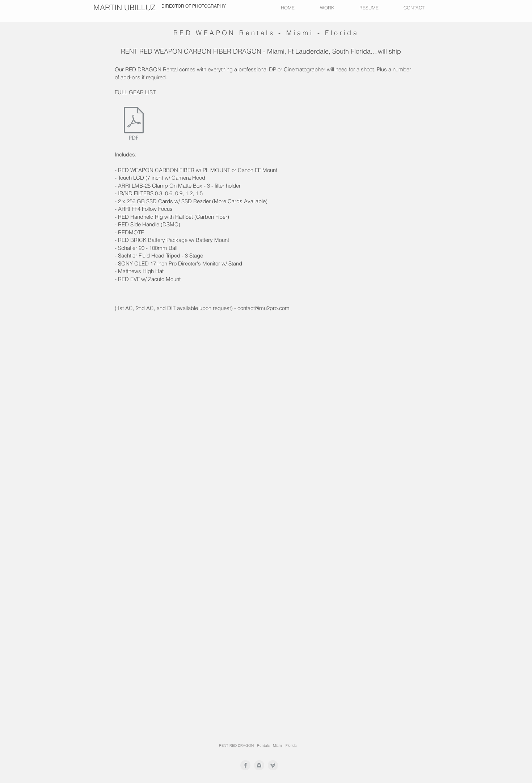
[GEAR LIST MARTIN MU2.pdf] (134, 124)
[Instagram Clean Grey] (259, 765)
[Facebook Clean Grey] (245, 765)
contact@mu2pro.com (263, 308)
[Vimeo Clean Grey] (273, 765)
